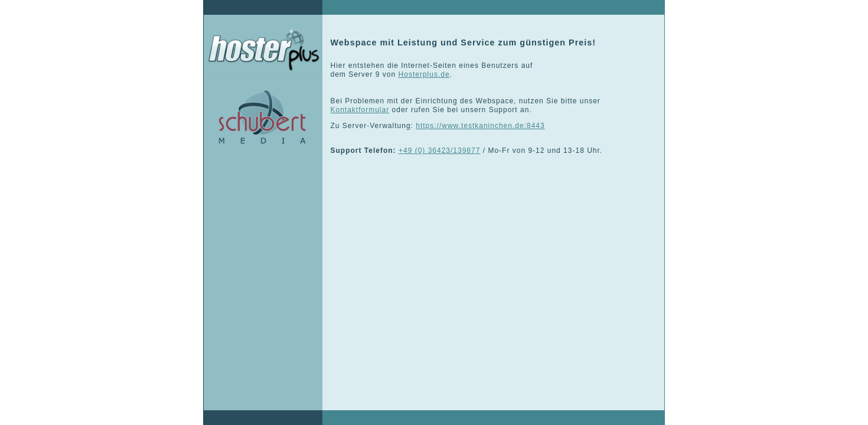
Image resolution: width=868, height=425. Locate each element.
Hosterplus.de (424, 74)
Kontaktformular (360, 110)
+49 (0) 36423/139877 (439, 151)
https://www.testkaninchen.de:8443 (480, 126)
